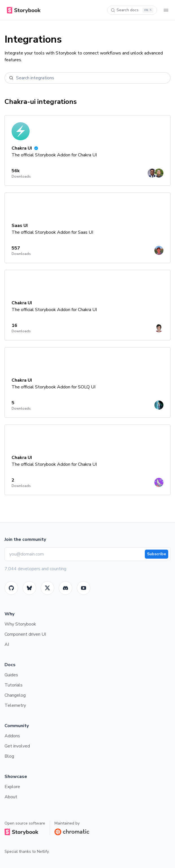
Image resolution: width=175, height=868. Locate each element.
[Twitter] (47, 588)
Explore (12, 787)
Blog (9, 756)
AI (7, 644)
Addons (12, 736)
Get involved (17, 746)
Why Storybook (20, 624)
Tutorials (14, 685)
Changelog (15, 695)
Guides (11, 675)
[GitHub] (11, 588)
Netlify (43, 851)
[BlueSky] (29, 588)
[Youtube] (84, 588)
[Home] (23, 10)
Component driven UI (25, 634)
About (11, 797)
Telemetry (15, 705)
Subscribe (157, 554)
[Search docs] (132, 10)
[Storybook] (65, 588)
